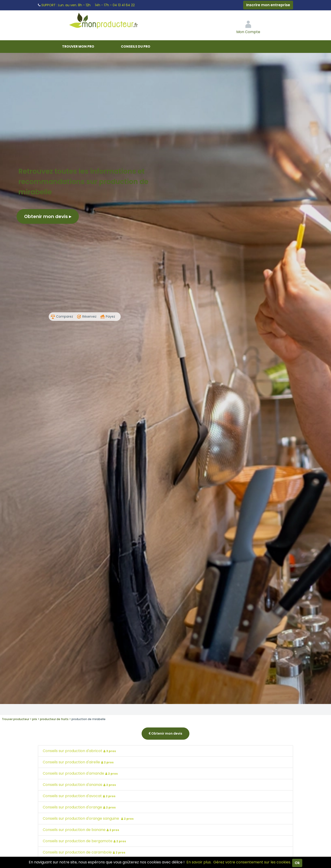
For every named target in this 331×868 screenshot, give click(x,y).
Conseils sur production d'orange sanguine (89, 818)
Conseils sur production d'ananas (80, 785)
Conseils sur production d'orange (80, 807)
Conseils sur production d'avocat (80, 796)
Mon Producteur (112, 22)
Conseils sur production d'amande (81, 773)
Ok (297, 863)
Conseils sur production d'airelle (79, 762)
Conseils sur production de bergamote (85, 841)
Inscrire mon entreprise (268, 5)
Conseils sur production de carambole (85, 852)
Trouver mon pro (78, 46)
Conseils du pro (136, 46)
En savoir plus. (199, 862)
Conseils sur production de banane (81, 830)
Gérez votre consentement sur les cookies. (252, 862)
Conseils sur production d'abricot (80, 751)
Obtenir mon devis (48, 216)
